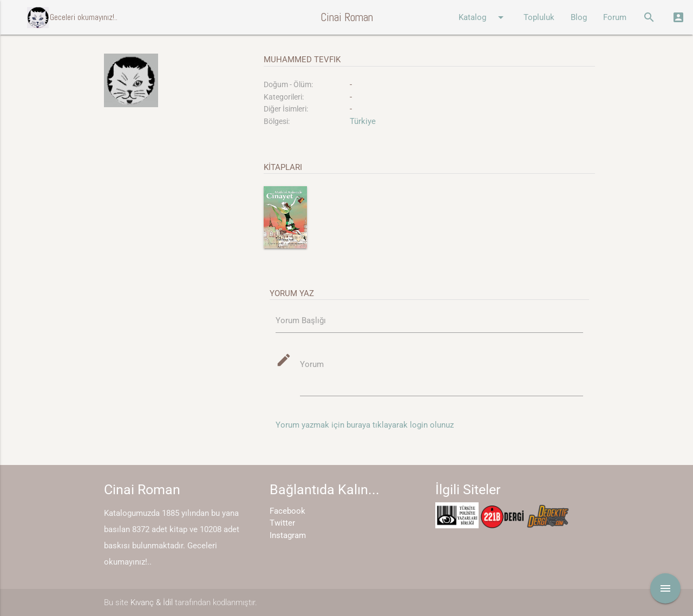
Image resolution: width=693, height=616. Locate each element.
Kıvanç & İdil (152, 602)
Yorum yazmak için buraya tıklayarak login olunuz (365, 425)
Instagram (288, 535)
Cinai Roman (347, 17)
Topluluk (539, 17)
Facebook (287, 511)
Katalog (483, 17)
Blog (579, 17)
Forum (615, 17)
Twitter (282, 523)
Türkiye (363, 121)
